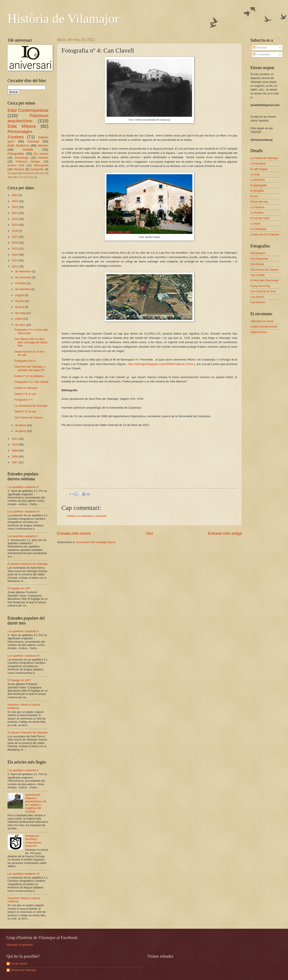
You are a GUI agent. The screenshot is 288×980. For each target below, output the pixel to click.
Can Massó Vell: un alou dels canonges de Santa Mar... (31, 342)
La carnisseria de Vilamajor (31, 406)
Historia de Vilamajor (24, 970)
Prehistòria (28, 173)
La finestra (257, 213)
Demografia (41, 165)
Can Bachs (257, 297)
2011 (15, 439)
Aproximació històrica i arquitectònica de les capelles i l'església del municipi (36, 803)
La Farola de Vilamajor (264, 158)
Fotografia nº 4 (23, 400)
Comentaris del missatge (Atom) (96, 542)
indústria (43, 158)
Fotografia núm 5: (25, 361)
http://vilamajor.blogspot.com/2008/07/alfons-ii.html (160, 364)
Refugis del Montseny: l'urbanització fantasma (33, 841)
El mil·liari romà (260, 218)
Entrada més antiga (225, 533)
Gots (42, 173)
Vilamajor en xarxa (262, 321)
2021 (15, 213)
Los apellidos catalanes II (23, 487)
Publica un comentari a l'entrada (87, 516)
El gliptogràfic (259, 185)
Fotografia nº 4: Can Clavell (31, 382)
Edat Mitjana (22, 126)
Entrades (260, 48)
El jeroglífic (257, 191)
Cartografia (37, 169)
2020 (15, 219)
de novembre (24, 277)
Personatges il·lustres (20, 134)
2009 (15, 451)
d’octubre (21, 283)
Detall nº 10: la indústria (29, 376)
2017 (15, 237)
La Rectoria (257, 180)
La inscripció (258, 163)
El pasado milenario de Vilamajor (28, 564)
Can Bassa (257, 264)
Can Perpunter (259, 259)
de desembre (24, 271)
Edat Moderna (18, 145)
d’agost (20, 295)
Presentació (258, 253)
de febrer (21, 425)
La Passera (257, 207)
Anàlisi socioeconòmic (264, 326)
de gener (21, 431)
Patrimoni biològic (28, 161)
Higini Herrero (259, 332)
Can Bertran (258, 302)
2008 (15, 457)
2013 (15, 260)
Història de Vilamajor (63, 18)
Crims (20, 177)
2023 (15, 201)
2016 (15, 243)
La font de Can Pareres (265, 234)
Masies (43, 145)
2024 (15, 195)
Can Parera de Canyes (28, 417)
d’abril (19, 319)
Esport (31, 177)
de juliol (20, 301)
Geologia (12, 173)
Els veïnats (41, 154)
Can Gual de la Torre (263, 291)
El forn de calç (259, 202)
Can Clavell (257, 275)
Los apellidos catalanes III (23, 511)
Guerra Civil (16, 165)
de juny (20, 307)
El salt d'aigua (259, 169)
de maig (20, 313)
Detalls (28, 149)
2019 (15, 225)
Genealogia (22, 158)
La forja (255, 174)
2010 (15, 445)
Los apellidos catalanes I (23, 536)
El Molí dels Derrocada (264, 280)
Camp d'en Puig (260, 286)
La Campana (258, 229)
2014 (15, 255)
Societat (33, 141)
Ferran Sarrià (19, 964)
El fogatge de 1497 (19, 588)
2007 (15, 462)
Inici (149, 533)
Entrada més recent (74, 533)
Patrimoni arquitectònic (28, 118)
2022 (15, 207)
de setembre (23, 289)
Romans (19, 169)
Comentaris (261, 54)
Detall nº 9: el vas (25, 394)
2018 (15, 231)
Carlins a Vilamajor (26, 388)
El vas (254, 196)
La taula (255, 223)
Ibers (10, 177)
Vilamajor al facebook (20, 945)
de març (20, 325)
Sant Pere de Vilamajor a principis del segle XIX (30, 368)
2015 (15, 249)
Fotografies (16, 154)
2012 (15, 266)
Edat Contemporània (28, 110)
